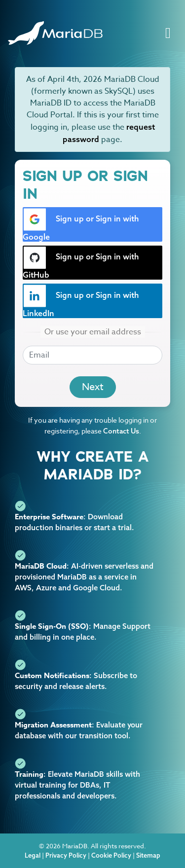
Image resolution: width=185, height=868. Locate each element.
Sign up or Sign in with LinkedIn (81, 301)
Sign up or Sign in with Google (81, 225)
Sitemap (148, 855)
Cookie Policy (111, 855)
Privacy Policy (66, 855)
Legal (33, 855)
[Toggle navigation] (168, 33)
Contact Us (121, 431)
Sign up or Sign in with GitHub (81, 263)
